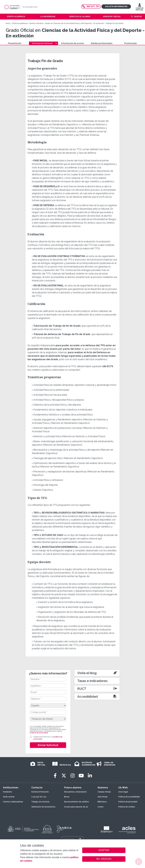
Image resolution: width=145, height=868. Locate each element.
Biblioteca (102, 802)
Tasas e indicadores (92, 681)
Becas (67, 797)
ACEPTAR (104, 850)
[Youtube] (81, 776)
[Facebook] (55, 776)
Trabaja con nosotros (40, 802)
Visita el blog (87, 673)
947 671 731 (91, 6)
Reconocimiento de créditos (76, 802)
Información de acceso (73, 43)
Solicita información (116, 7)
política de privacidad (39, 733)
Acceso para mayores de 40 (76, 807)
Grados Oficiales (36, 23)
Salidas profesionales (102, 43)
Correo (101, 807)
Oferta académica (20, 23)
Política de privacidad (128, 802)
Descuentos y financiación (75, 792)
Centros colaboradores (13, 802)
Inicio (8, 23)
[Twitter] (64, 776)
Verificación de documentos (43, 807)
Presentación (15, 43)
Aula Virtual (103, 797)
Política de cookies (127, 807)
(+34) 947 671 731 (39, 797)
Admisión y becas (112, 17)
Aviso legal (123, 792)
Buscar (138, 17)
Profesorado (130, 43)
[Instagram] (72, 776)
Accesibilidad (88, 696)
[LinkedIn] (90, 776)
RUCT (82, 689)
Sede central (9, 797)
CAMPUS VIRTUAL (139, 8)
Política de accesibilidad (129, 797)
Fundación (7, 792)
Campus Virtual (104, 792)
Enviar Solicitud (48, 745)
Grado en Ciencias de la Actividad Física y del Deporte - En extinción (74, 23)
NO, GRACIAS (104, 859)
